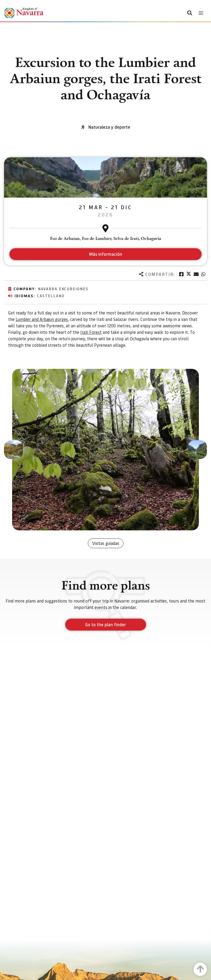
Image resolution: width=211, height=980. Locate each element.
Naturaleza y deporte (109, 127)
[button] (13, 450)
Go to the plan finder (105, 624)
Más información (105, 254)
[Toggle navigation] (201, 13)
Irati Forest (91, 332)
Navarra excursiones (63, 289)
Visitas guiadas (106, 543)
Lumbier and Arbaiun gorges (42, 319)
